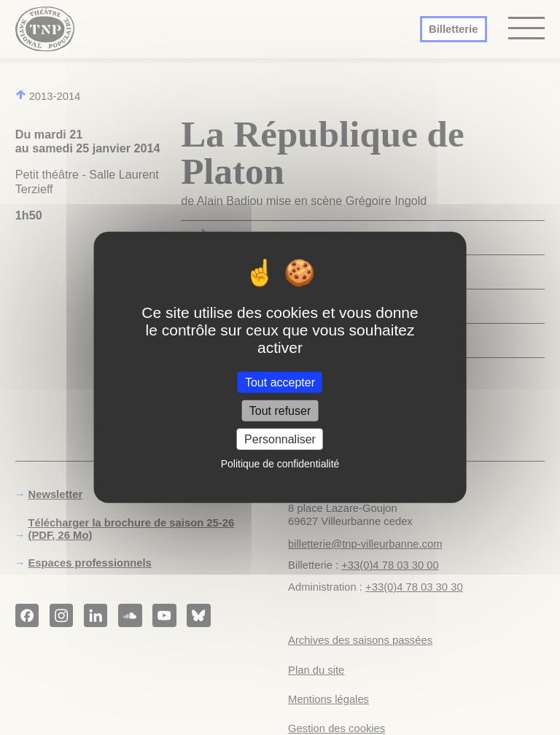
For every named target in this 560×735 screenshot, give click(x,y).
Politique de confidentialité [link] (280, 464)
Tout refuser (280, 411)
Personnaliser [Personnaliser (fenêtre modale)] (280, 439)
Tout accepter (280, 382)
